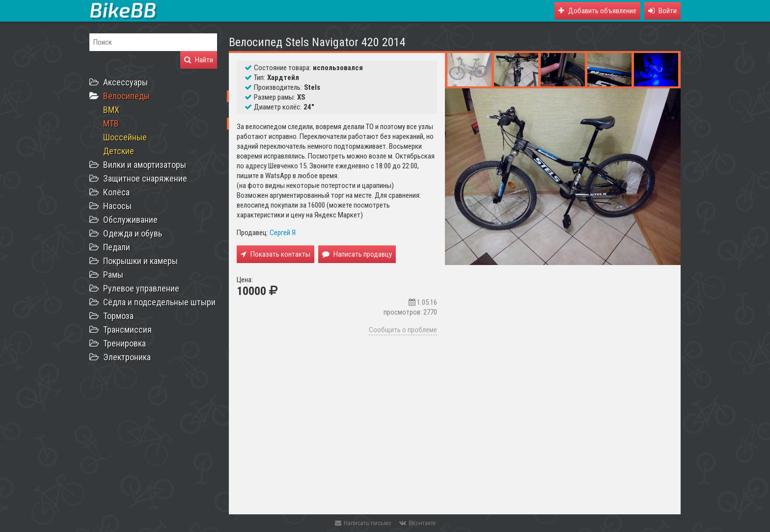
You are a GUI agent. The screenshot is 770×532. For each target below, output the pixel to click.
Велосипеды (126, 96)
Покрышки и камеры (140, 261)
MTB (111, 123)
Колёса (116, 192)
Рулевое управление (141, 288)
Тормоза (118, 316)
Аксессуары (125, 82)
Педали (117, 247)
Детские (119, 151)
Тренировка (124, 343)
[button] (662, 11)
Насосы (117, 206)
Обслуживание (130, 220)
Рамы (113, 275)
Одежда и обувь (133, 233)
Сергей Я (283, 233)
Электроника (127, 357)
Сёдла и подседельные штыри (159, 302)
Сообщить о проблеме (403, 330)
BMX (111, 110)
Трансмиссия (127, 330)
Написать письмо (363, 523)
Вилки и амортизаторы (145, 165)
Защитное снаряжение (145, 178)
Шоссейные (125, 137)
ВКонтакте (417, 523)
